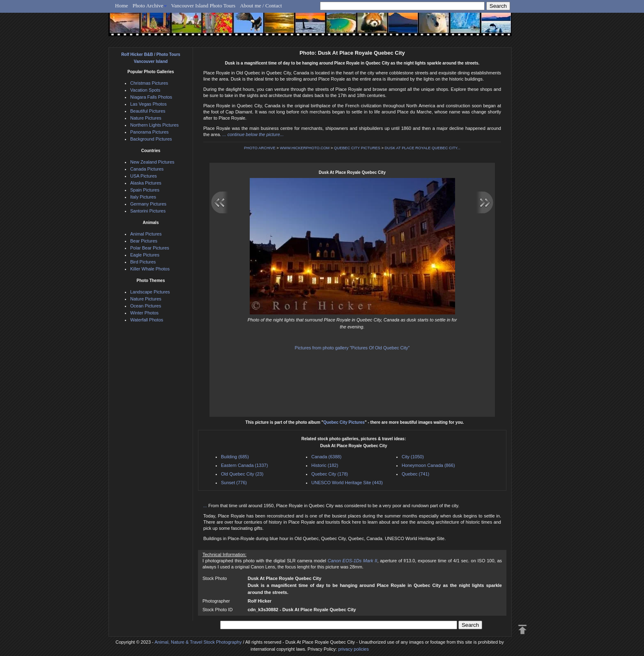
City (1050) (413, 457)
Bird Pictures (143, 262)
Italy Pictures (143, 197)
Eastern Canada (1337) (244, 465)
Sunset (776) (234, 483)
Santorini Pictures (148, 211)
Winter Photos (144, 313)
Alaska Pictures (146, 183)
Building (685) (235, 457)
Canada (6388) (326, 457)
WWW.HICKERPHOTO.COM (305, 148)
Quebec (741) (415, 474)
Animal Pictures (146, 234)
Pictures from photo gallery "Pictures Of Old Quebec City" (352, 348)
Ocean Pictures (146, 306)
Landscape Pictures (150, 292)
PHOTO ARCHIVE (260, 148)
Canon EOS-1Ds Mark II (353, 561)
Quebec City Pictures (344, 422)
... (206, 506)
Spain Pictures (145, 190)
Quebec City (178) (330, 474)
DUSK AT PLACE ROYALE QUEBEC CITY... (423, 148)
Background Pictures (151, 139)
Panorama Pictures (149, 132)
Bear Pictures (144, 241)
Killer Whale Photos (150, 269)
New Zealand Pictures (152, 162)
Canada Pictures (147, 169)
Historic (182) (325, 465)
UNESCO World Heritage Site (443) (347, 483)
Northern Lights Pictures (154, 125)
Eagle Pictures (145, 255)
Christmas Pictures (149, 83)
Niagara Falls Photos (151, 97)
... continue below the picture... (253, 134)
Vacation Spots (145, 90)
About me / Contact (261, 6)
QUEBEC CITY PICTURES (357, 148)
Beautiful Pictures (148, 111)
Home (122, 6)
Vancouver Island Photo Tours (204, 6)
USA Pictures (144, 176)
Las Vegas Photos (148, 104)
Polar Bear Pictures (150, 248)
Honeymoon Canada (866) (428, 465)
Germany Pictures (148, 204)
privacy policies (353, 649)
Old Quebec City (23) (242, 474)
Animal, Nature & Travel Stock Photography (198, 642)
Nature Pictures (146, 118)
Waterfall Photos (147, 320)
